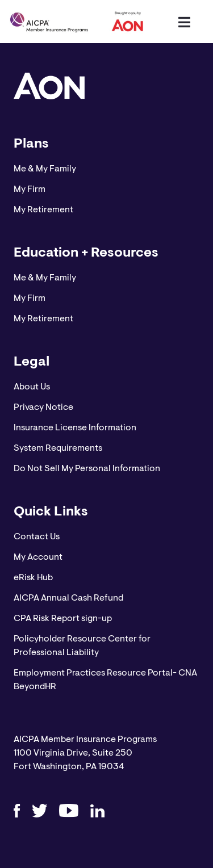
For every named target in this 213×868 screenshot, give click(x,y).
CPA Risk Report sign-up (63, 619)
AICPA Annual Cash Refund (68, 598)
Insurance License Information (75, 428)
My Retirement (43, 210)
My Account (38, 557)
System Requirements (58, 448)
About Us (32, 387)
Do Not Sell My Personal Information (87, 469)
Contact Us (37, 537)
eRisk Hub (33, 578)
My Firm (30, 190)
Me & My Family (45, 169)
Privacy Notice (43, 408)
